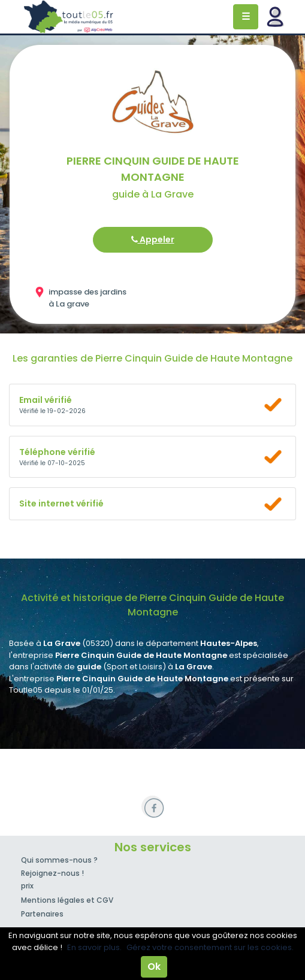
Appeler (153, 239)
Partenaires (42, 914)
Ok (154, 967)
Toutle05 (69, 17)
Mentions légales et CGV (67, 900)
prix (27, 886)
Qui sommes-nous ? (59, 860)
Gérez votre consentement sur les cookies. (210, 947)
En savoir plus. (94, 947)
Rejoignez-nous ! (52, 873)
